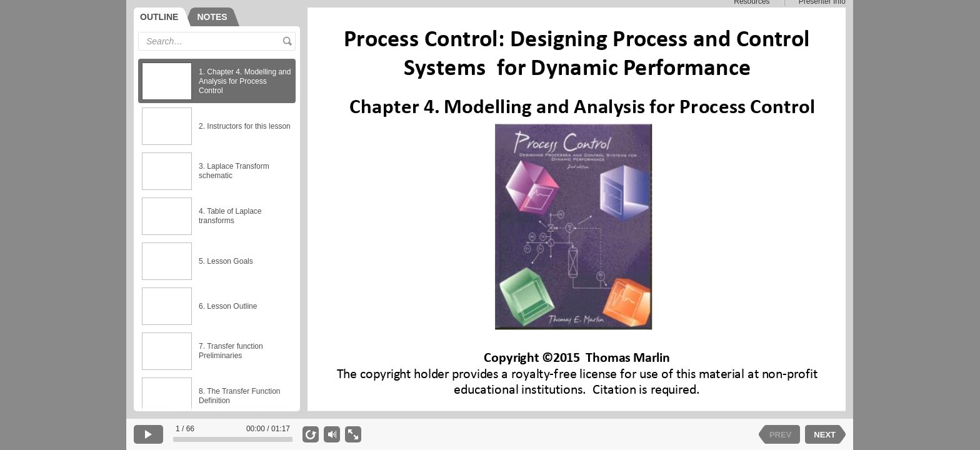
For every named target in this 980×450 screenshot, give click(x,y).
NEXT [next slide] (825, 435)
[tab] (162, 17)
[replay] (311, 434)
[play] (148, 434)
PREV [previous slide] (780, 435)
